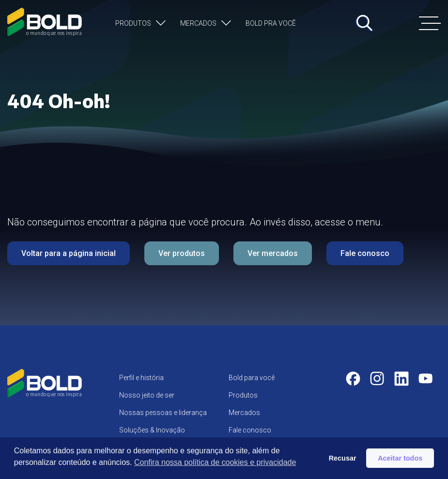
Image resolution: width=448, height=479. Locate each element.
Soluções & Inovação (152, 430)
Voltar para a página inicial (69, 253)
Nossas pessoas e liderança (163, 413)
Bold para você (252, 378)
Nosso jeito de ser (147, 395)
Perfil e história (141, 378)
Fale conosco (365, 253)
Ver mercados (273, 253)
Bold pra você (271, 23)
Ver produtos (182, 253)
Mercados (198, 23)
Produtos (133, 23)
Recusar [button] (343, 458)
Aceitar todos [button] (400, 458)
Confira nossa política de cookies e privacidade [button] (215, 462)
